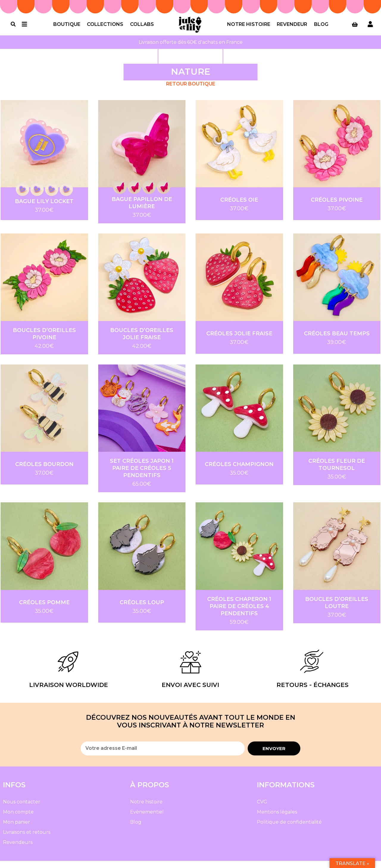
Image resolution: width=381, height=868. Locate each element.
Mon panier (17, 829)
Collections (105, 28)
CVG (262, 809)
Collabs (142, 28)
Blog (321, 28)
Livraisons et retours (27, 839)
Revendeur (292, 28)
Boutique (67, 28)
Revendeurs (18, 849)
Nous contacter (22, 809)
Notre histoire (249, 28)
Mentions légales (277, 819)
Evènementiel (147, 819)
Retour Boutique (191, 91)
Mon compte (18, 819)
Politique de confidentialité (289, 829)
